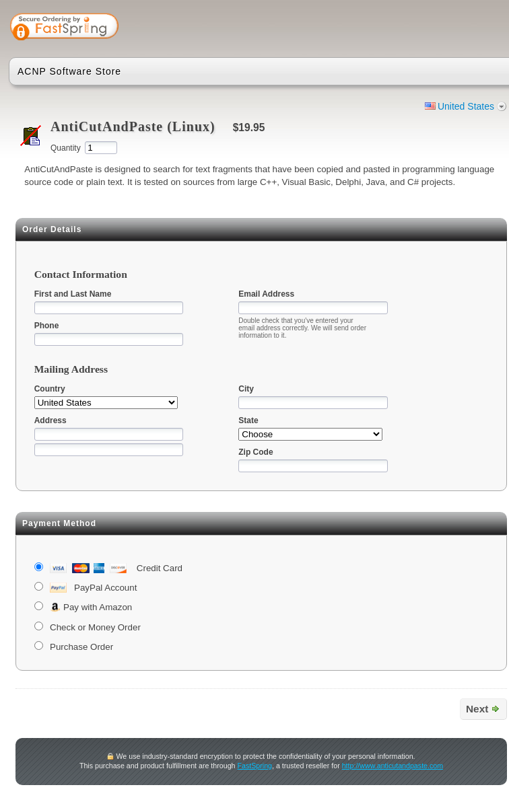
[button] (454, 28)
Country (50, 389)
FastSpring (254, 766)
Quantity (66, 148)
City (246, 389)
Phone (47, 326)
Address (50, 420)
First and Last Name (73, 294)
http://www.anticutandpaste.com (393, 766)
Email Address (266, 294)
